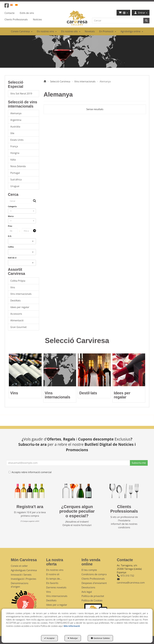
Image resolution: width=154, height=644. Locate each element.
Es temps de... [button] (54, 579)
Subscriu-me (139, 463)
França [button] (14, 146)
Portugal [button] (15, 173)
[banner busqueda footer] (77, 491)
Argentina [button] (16, 120)
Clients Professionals (124, 509)
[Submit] (34, 231)
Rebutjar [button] (73, 638)
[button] (7, 6)
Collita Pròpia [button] (18, 281)
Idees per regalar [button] (20, 307)
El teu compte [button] (89, 570)
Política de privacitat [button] (93, 596)
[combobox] (22, 211)
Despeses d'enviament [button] (94, 583)
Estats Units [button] (17, 140)
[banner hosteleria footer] (124, 491)
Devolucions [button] (88, 587)
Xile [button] (12, 133)
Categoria (12, 206)
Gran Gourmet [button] (18, 327)
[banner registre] (30, 491)
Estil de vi (12, 258)
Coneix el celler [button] (19, 566)
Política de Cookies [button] (92, 600)
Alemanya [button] (16, 113)
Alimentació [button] (17, 320)
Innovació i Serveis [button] (21, 575)
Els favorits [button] (52, 583)
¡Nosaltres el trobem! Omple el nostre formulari (77, 523)
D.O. (10, 236)
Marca (11, 216)
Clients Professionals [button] (93, 579)
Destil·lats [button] (15, 301)
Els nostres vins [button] (55, 570)
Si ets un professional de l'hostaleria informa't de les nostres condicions (124, 522)
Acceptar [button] (49, 638)
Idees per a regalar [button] (57, 605)
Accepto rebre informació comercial (30, 472)
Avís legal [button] (87, 592)
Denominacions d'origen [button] (20, 585)
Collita (11, 247)
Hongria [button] (15, 153)
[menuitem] (13, 5)
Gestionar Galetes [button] (100, 638)
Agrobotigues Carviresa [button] (24, 570)
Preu (10, 226)
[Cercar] (146, 21)
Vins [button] (13, 287)
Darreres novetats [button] (56, 587)
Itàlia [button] (13, 160)
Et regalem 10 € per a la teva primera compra (30, 514)
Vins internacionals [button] (21, 294)
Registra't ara (30, 507)
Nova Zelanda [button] (18, 166)
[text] (118, 21)
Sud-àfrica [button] (16, 180)
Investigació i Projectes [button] (24, 579)
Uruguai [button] (15, 186)
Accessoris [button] (16, 314)
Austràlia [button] (15, 127)
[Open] (33, 241)
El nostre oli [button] (53, 574)
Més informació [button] (72, 626)
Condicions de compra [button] (94, 574)
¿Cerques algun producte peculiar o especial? (77, 511)
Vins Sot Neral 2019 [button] (21, 94)
